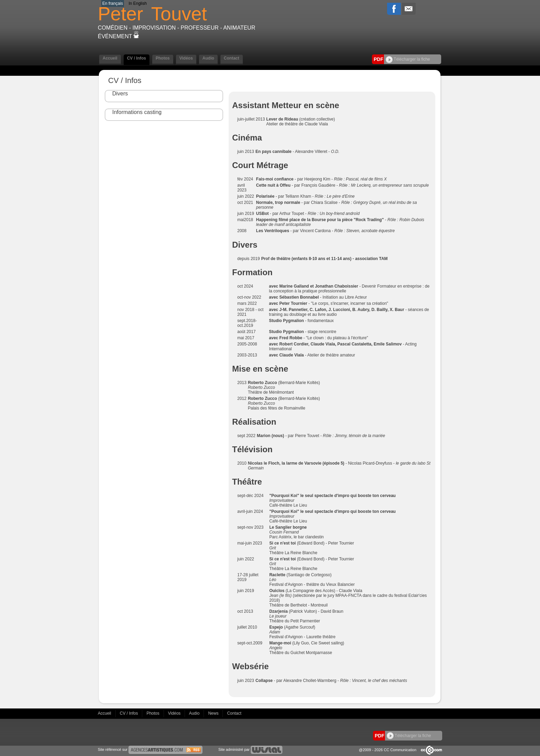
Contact (232, 58)
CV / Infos (137, 58)
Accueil (110, 58)
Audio (208, 58)
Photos (163, 58)
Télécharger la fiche (408, 59)
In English (138, 3)
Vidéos (186, 58)
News (214, 713)
